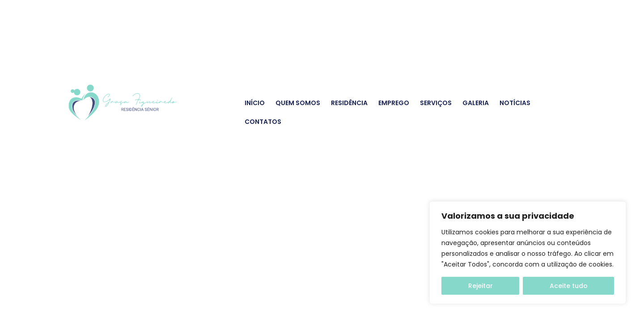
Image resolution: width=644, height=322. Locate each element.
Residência (349, 103)
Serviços (436, 103)
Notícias (515, 103)
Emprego (394, 103)
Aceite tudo (569, 286)
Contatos (263, 122)
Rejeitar (481, 286)
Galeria (476, 103)
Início (255, 103)
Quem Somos (298, 103)
